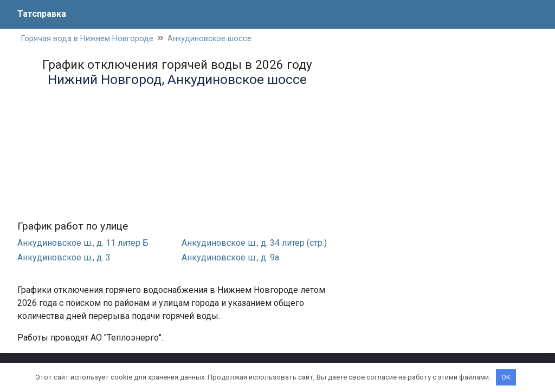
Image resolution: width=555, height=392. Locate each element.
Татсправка (42, 14)
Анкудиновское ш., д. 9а (230, 257)
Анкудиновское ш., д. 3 (64, 257)
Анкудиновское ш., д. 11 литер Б (83, 243)
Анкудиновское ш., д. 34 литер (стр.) (254, 243)
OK (506, 377)
